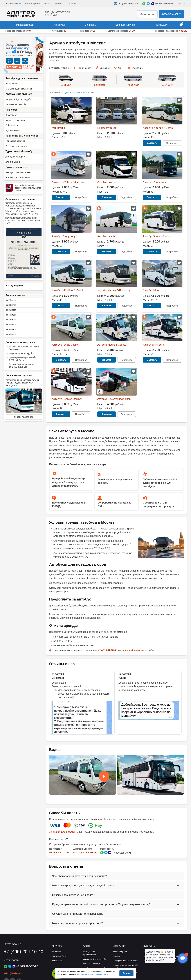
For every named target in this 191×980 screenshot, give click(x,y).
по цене (65, 92)
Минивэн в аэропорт (16, 120)
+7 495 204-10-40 (107, 650)
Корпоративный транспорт (22, 136)
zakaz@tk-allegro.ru (84, 853)
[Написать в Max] (153, 4)
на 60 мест (11, 334)
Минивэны (90, 25)
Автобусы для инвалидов (18, 178)
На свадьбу (161, 25)
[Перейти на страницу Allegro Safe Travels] (58, 979)
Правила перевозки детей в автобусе (126, 967)
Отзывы (59, 4)
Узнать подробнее (24, 417)
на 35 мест (11, 310)
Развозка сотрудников (16, 146)
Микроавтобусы (25, 25)
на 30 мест (11, 305)
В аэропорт (11, 115)
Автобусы (59, 25)
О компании (12, 4)
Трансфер (12, 110)
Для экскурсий (13, 162)
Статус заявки (147, 14)
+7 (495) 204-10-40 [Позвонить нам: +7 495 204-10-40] (126, 4)
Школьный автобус (91, 964)
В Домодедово (13, 130)
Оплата (48, 4)
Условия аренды (32, 4)
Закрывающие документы (64, 832)
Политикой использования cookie (94, 974)
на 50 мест (11, 325)
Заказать (152, 143)
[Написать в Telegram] (148, 4)
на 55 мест (11, 329)
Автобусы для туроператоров (89, 953)
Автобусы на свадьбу (19, 94)
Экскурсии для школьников (19, 89)
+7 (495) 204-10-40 (24, 952)
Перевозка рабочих (15, 141)
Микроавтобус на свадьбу (18, 99)
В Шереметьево (13, 125)
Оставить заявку (171, 14)
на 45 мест (11, 320)
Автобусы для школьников (22, 78)
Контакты (71, 4)
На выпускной (12, 84)
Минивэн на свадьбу (16, 104)
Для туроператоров (15, 157)
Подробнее (172, 143)
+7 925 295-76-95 (164, 3)
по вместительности (82, 92)
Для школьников (125, 25)
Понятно (126, 973)
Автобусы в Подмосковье (18, 172)
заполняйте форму (133, 650)
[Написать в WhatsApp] (144, 4)
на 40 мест (11, 315)
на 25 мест (11, 300)
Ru (181, 3)
